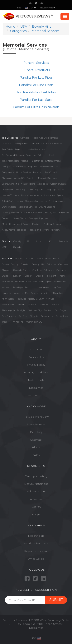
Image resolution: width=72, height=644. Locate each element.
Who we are (36, 395)
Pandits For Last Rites (36, 78)
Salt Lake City (35, 310)
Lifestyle (6, 167)
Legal (18, 149)
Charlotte (37, 270)
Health (53, 155)
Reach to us (36, 536)
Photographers (21, 144)
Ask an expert (36, 491)
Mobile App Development (45, 138)
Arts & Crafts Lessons (12, 201)
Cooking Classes (58, 184)
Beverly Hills (48, 8)
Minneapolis (8, 299)
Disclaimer (36, 388)
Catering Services (11, 213)
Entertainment (53, 161)
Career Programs (35, 190)
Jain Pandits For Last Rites (36, 92)
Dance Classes (9, 207)
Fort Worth (7, 282)
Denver (17, 276)
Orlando (21, 305)
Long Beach (57, 287)
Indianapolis (46, 282)
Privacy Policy (36, 365)
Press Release (36, 424)
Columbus (49, 270)
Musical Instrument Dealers (16, 224)
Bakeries (22, 230)
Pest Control (51, 172)
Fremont (52, 276)
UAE (4, 247)
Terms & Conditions (36, 372)
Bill (40, 155)
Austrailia (64, 241)
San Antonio (62, 316)
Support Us (36, 357)
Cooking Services (52, 224)
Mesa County (32, 293)
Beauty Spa (51, 213)
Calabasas (63, 264)
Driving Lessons (47, 207)
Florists (36, 224)
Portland (55, 305)
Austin (29, 259)
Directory (36, 432)
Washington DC (34, 322)
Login (36, 514)
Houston (19, 282)
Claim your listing (36, 476)
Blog (19, 8)
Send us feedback (36, 543)
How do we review (36, 417)
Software (25, 138)
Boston (57, 259)
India (39, 241)
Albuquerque (44, 259)
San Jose (23, 316)
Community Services (32, 213)
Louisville (7, 293)
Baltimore (51, 264)
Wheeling (18, 322)
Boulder (25, 264)
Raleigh (21, 310)
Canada (17, 247)
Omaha (32, 305)
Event (30, 178)
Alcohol (25, 161)
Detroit (39, 276)
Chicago (6, 270)
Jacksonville (60, 282)
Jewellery (55, 230)
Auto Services (46, 167)
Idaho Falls (32, 282)
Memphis (18, 293)
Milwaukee (57, 293)
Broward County (10, 264)
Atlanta (18, 259)
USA (27, 241)
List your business (36, 484)
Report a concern (36, 551)
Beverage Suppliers (38, 218)
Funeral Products (36, 70)
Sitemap (36, 440)
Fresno (62, 276)
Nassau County (36, 299)
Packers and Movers (39, 230)
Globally (17, 241)
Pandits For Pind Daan (36, 85)
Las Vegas (18, 287)
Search (36, 507)
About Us (36, 349)
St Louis (34, 316)
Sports (60, 195)
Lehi (27, 287)
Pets (58, 167)
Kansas (6, 287)
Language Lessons (55, 190)
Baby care (64, 213)
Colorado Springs (22, 270)
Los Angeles (43, 287)
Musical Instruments (32, 195)
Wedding (20, 190)
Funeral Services (36, 63)
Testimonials (36, 380)
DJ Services (8, 190)
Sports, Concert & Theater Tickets (19, 184)
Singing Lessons (57, 201)
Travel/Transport (10, 161)
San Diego (60, 310)
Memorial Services (47, 178)
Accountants (9, 230)
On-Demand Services (13, 155)
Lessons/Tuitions (10, 195)
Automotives (20, 167)
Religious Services (28, 207)
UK (49, 241)
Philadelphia (8, 310)
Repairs (37, 172)
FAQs (36, 455)
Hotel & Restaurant (36, 149)
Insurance (50, 195)
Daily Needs (8, 172)
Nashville (21, 299)
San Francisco (9, 316)
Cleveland (61, 270)
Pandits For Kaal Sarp (36, 100)
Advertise (36, 499)
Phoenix (44, 305)
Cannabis (7, 144)
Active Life (19, 178)
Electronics (38, 161)
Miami (44, 293)
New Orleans (8, 305)
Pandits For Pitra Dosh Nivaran (36, 107)
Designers (31, 155)
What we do (36, 559)
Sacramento (47, 316)
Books (5, 218)
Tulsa (5, 322)
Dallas (5, 276)
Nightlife (33, 167)
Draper (28, 276)
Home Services (24, 172)
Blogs (36, 447)
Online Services (54, 144)
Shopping (7, 178)
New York (50, 299)
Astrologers (43, 184)
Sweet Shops (20, 218)
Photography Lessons (36, 201)
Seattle (47, 310)
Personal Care (38, 144)
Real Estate (7, 149)
